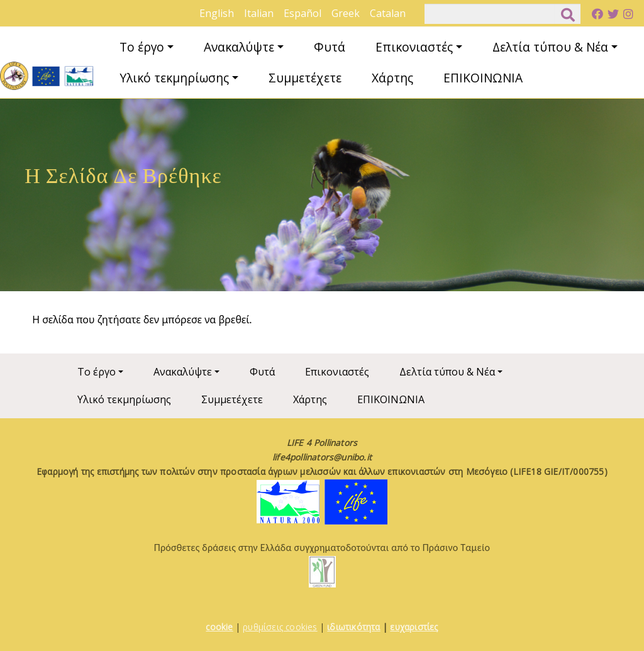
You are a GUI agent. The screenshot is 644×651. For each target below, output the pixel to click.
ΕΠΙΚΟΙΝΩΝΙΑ (483, 78)
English (217, 13)
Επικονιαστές (414, 47)
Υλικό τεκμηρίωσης (174, 78)
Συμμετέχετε (305, 78)
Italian (259, 13)
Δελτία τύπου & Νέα (550, 47)
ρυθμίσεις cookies (280, 627)
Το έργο (142, 47)
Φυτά (330, 47)
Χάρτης (392, 78)
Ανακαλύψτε (239, 47)
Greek (346, 13)
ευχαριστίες (414, 627)
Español (303, 13)
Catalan (388, 13)
